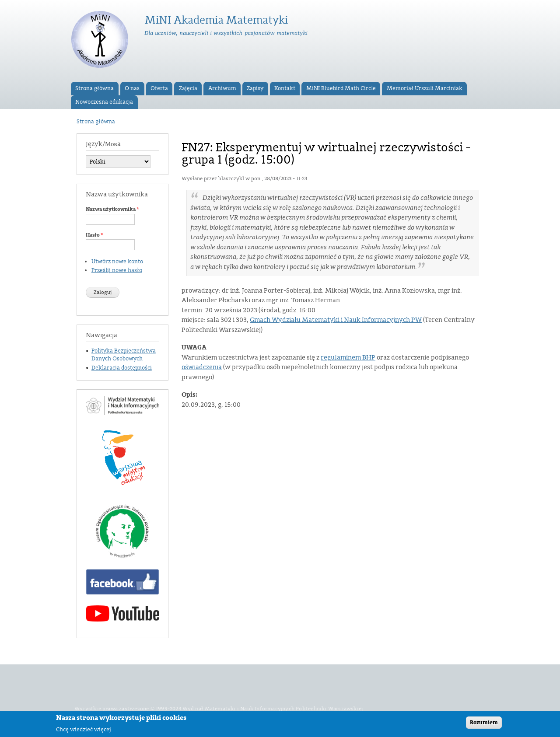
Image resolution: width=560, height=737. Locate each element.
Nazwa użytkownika (112, 209)
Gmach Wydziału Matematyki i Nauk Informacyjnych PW (336, 320)
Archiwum (222, 88)
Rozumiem (484, 724)
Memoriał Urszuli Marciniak (425, 88)
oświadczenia (202, 367)
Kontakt (285, 88)
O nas (132, 88)
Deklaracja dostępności (122, 368)
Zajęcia (188, 88)
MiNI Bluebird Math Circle (341, 88)
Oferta (159, 88)
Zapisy (255, 88)
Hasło (94, 235)
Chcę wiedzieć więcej (84, 731)
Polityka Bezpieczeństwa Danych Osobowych (124, 355)
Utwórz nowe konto (117, 262)
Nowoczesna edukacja (104, 102)
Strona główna (94, 88)
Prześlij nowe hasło (117, 270)
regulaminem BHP (348, 358)
